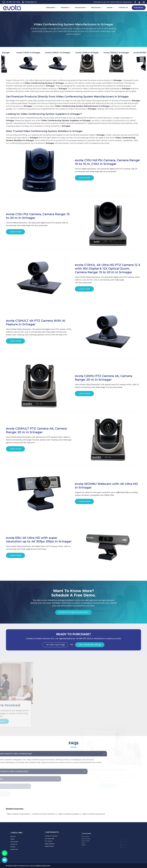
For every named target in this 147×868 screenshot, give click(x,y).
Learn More (84, 179)
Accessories (81, 7)
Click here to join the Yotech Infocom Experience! (113, 2)
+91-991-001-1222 (11, 2)
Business (66, 7)
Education (52, 7)
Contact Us (123, 7)
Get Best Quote (57, 646)
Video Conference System (69, 814)
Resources (97, 7)
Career (110, 7)
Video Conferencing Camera (18, 814)
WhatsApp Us (29, 2)
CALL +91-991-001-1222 (92, 646)
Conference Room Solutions (44, 814)
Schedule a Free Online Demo (74, 613)
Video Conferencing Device (93, 814)
